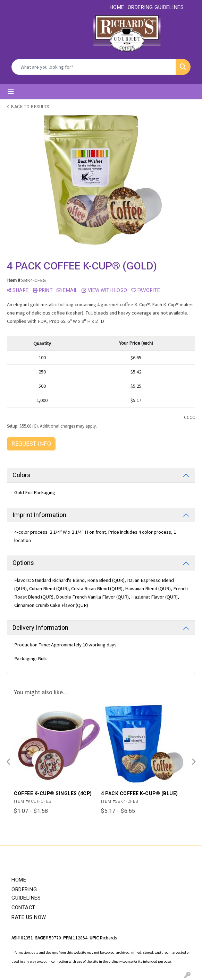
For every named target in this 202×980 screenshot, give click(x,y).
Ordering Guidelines (26, 894)
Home (19, 880)
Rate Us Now (29, 917)
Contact (23, 908)
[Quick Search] (94, 67)
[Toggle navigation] (11, 92)
